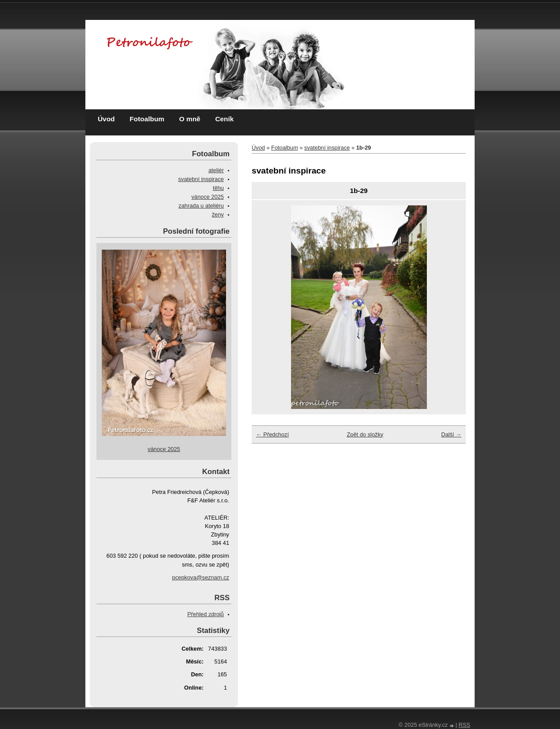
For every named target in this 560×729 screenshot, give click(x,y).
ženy (218, 214)
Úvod (106, 119)
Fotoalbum (147, 119)
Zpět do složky (365, 434)
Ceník (224, 119)
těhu (218, 188)
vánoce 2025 (208, 197)
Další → (451, 434)
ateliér (216, 170)
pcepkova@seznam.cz (201, 577)
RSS (464, 725)
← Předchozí (272, 434)
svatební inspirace (327, 148)
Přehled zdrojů (205, 614)
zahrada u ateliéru (201, 206)
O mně (190, 119)
